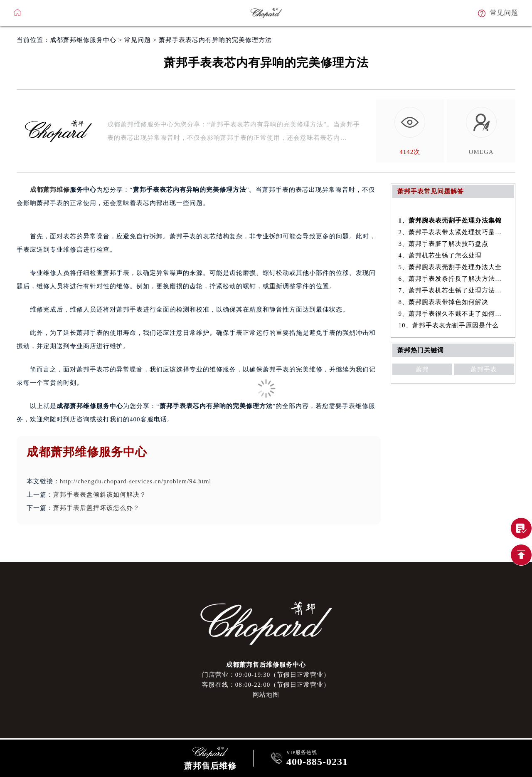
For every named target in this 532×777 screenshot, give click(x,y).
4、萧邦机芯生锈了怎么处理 (440, 255)
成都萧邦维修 (50, 190)
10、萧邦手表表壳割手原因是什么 (449, 325)
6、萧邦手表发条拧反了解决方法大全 (453, 279)
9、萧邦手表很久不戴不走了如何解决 (453, 314)
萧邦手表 (484, 369)
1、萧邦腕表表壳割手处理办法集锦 (450, 220)
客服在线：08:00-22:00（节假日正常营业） (266, 685)
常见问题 (138, 40)
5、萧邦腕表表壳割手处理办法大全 (450, 267)
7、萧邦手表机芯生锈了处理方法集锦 (453, 290)
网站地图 (266, 695)
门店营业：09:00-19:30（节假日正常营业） (266, 675)
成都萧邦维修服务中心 (83, 40)
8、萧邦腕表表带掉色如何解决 (444, 302)
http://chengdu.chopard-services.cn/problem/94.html (136, 481)
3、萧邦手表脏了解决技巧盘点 (444, 244)
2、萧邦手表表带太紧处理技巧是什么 (453, 232)
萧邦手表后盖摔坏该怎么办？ (96, 508)
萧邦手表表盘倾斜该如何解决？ (100, 495)
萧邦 (422, 369)
